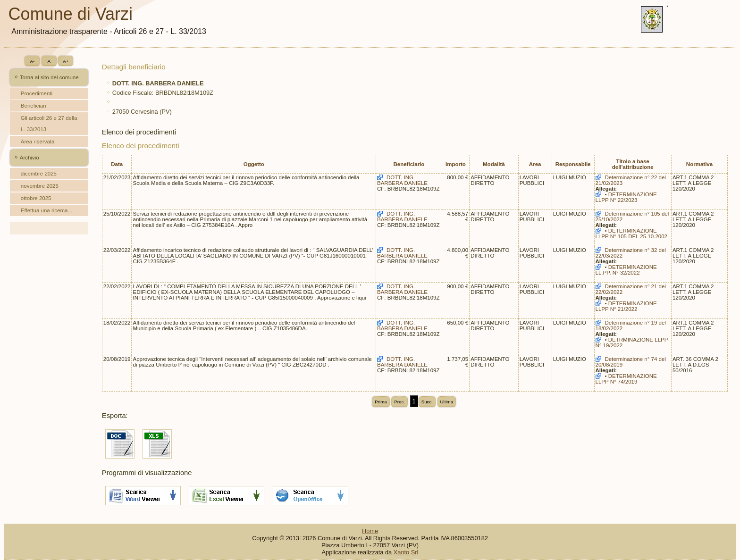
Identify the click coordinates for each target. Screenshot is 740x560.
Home (370, 531)
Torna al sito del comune (49, 77)
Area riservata (38, 142)
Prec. (399, 402)
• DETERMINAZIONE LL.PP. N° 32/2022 (626, 270)
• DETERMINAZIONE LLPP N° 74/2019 (626, 379)
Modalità (494, 164)
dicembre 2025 (39, 174)
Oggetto (254, 164)
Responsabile (573, 164)
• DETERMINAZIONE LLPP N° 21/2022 (626, 306)
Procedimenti (37, 93)
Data (117, 164)
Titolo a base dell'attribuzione (633, 164)
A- (32, 61)
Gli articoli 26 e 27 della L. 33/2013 (49, 124)
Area (535, 164)
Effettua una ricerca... (46, 210)
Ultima (447, 402)
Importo (456, 164)
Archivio (29, 158)
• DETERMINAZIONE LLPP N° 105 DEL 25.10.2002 (632, 234)
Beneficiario (409, 164)
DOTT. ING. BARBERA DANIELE (402, 180)
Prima (381, 402)
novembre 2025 (40, 186)
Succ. (427, 402)
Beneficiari (34, 106)
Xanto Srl (406, 552)
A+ (66, 61)
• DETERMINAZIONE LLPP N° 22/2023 (626, 197)
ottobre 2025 (36, 198)
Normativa (699, 164)
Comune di (71, 14)
